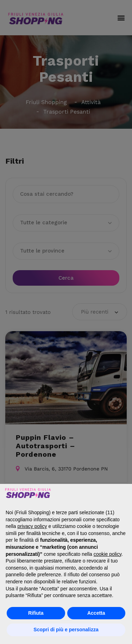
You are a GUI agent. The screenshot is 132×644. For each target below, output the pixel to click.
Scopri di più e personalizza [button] (66, 630)
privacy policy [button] (32, 526)
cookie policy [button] (108, 554)
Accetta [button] (96, 613)
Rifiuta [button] (36, 613)
